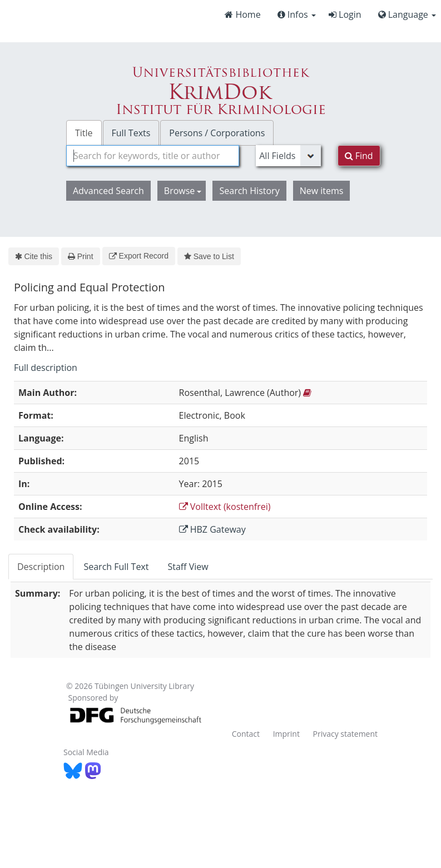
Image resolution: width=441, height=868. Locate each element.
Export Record (139, 256)
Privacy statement (346, 734)
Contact (246, 734)
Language (407, 14)
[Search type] (288, 156)
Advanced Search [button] (108, 191)
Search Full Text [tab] (116, 567)
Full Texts (131, 133)
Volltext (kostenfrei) (225, 507)
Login (345, 14)
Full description (46, 368)
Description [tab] (41, 567)
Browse (183, 191)
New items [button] (322, 191)
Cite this (34, 256)
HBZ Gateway (212, 529)
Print (80, 256)
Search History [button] (249, 191)
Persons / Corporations (217, 133)
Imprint (286, 734)
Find (359, 156)
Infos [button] (297, 14)
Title (84, 133)
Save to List (209, 256)
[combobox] (153, 156)
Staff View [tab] (188, 567)
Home (242, 14)
